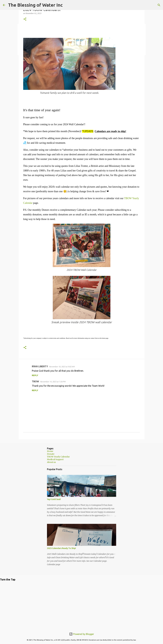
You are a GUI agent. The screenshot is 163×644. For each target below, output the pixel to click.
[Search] (67, 5)
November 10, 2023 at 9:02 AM (62, 367)
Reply (35, 375)
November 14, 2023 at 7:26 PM (53, 382)
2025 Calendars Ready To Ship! (61, 548)
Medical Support (55, 459)
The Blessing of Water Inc (35, 5)
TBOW (35, 381)
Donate (51, 454)
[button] (25, 19)
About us (51, 462)
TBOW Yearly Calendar (58, 457)
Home (50, 451)
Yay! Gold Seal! (54, 499)
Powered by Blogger (82, 634)
